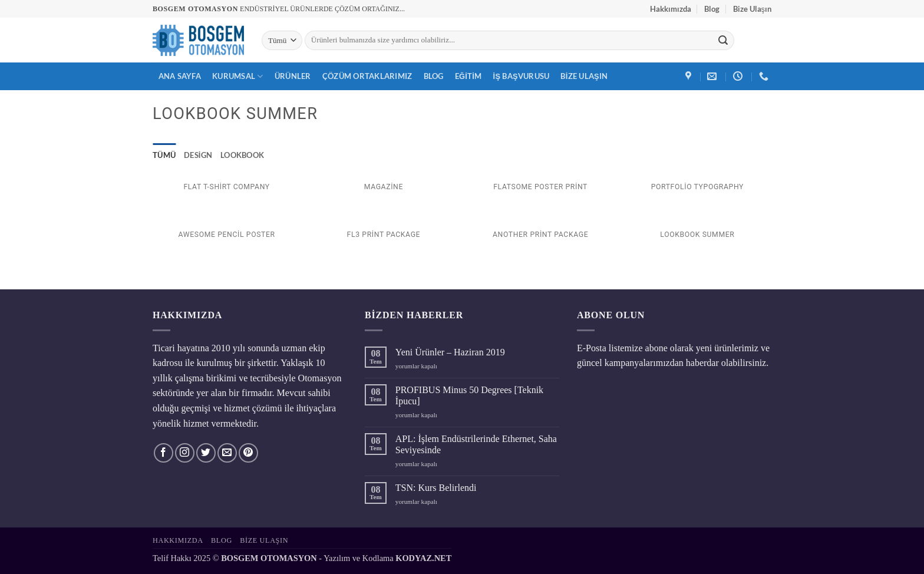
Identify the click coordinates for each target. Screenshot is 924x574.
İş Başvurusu (522, 76)
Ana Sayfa (180, 76)
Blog (712, 9)
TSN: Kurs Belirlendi (436, 488)
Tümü (164, 155)
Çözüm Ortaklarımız (367, 76)
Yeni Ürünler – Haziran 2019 (450, 352)
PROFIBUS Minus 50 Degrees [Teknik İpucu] (469, 395)
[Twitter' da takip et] (206, 453)
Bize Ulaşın (752, 9)
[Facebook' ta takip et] (164, 453)
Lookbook (242, 155)
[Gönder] (723, 41)
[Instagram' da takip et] (185, 453)
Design (198, 155)
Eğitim (468, 76)
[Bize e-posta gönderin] (227, 453)
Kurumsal (238, 76)
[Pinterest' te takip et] (248, 453)
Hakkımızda (671, 9)
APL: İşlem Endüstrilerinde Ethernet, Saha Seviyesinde (476, 444)
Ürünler (293, 76)
